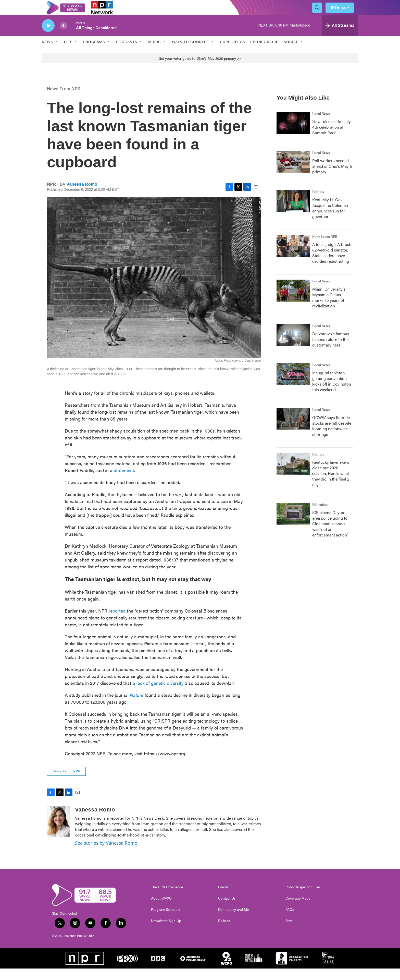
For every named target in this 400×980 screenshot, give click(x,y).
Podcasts (127, 53)
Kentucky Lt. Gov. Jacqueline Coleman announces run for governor (330, 219)
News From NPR (64, 100)
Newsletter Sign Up (166, 932)
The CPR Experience (167, 899)
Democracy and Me (233, 921)
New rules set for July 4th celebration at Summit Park (332, 139)
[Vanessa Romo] (58, 833)
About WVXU (161, 910)
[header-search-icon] (319, 14)
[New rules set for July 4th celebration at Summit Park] (293, 135)
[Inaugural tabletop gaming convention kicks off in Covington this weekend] (293, 386)
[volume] (64, 37)
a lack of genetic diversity (158, 694)
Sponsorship (264, 53)
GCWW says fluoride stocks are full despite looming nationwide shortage (332, 437)
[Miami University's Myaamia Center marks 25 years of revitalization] (293, 302)
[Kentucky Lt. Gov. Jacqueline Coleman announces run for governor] (293, 213)
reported (117, 622)
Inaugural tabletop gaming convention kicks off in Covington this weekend (332, 393)
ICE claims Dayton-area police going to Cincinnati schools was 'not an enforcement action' (330, 535)
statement (124, 482)
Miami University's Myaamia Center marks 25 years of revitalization (329, 309)
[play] (48, 37)
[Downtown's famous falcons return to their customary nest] (293, 347)
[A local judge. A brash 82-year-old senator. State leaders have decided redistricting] (293, 257)
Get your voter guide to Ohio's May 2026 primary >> (200, 70)
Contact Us (227, 910)
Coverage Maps (298, 910)
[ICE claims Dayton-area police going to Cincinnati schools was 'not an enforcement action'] (293, 525)
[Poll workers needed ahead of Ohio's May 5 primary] (293, 174)
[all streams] (340, 37)
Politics (318, 204)
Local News (321, 125)
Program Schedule (166, 921)
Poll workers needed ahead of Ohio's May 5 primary (332, 178)
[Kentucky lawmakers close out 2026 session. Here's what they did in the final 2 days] (293, 475)
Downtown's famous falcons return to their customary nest (332, 351)
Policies (224, 932)
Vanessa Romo (82, 196)
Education (320, 516)
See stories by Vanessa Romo (106, 854)
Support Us (233, 53)
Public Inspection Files (303, 899)
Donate (345, 13)
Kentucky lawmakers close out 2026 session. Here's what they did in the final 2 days (331, 485)
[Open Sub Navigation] (57, 53)
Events (223, 899)
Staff (289, 932)
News (47, 53)
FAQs (290, 921)
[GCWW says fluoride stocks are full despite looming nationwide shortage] (293, 431)
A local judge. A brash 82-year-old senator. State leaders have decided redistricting (332, 264)
